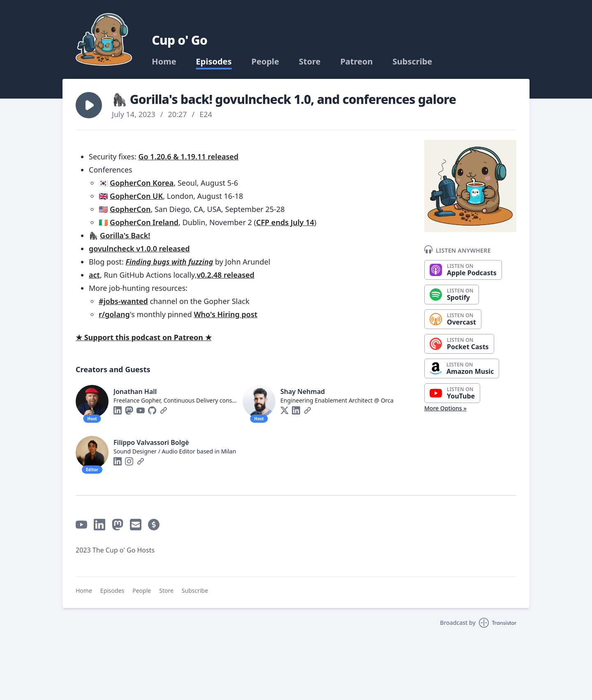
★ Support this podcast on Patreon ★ (144, 337)
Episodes (214, 62)
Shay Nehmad (303, 391)
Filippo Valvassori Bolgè (151, 442)
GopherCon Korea (142, 183)
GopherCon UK (136, 196)
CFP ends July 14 (285, 222)
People (265, 62)
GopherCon (130, 209)
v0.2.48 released (225, 275)
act (94, 275)
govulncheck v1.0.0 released (139, 249)
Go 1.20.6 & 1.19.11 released (189, 157)
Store (310, 62)
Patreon (357, 62)
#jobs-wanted (123, 301)
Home (164, 62)
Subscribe (413, 62)
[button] (89, 105)
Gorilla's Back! (125, 235)
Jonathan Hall (135, 391)
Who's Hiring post (225, 314)
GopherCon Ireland (144, 222)
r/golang (114, 314)
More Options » (445, 408)
